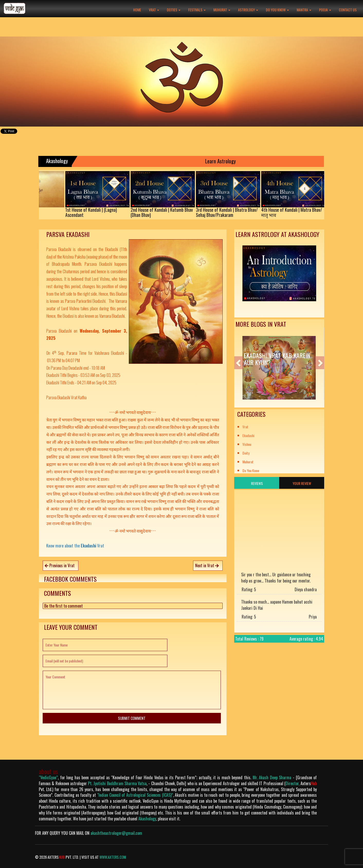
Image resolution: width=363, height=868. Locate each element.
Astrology (248, 10)
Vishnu (247, 444)
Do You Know (277, 10)
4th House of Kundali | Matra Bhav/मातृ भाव (298, 212)
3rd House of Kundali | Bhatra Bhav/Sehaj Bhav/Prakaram (233, 212)
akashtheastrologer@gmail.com (116, 833)
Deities (174, 10)
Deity (246, 453)
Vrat (154, 10)
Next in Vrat (207, 565)
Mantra (304, 10)
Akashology (147, 819)
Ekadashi (248, 435)
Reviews (257, 483)
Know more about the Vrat (75, 546)
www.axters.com (113, 857)
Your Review (302, 483)
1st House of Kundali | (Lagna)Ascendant (98, 212)
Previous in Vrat (60, 565)
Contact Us (348, 10)
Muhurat (222, 10)
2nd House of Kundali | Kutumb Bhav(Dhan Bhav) (168, 212)
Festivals (197, 10)
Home (137, 10)
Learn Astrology (226, 161)
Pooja (325, 10)
